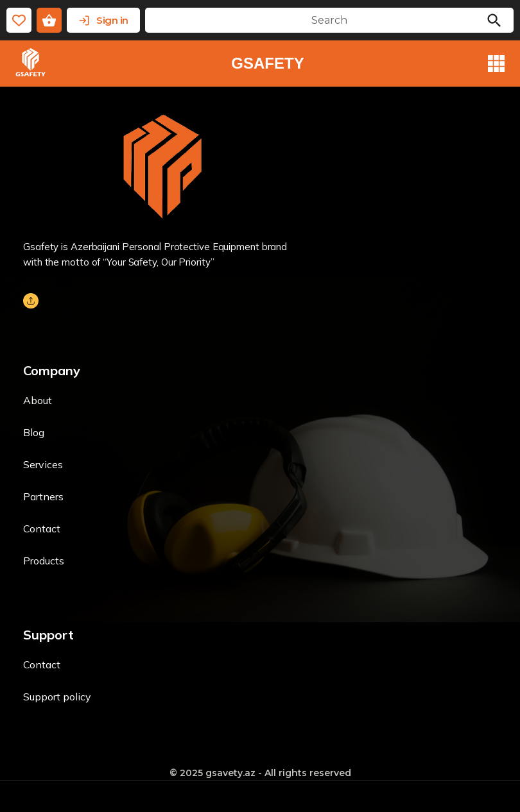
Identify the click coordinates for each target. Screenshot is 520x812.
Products (44, 561)
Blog (34, 432)
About (38, 400)
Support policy (57, 697)
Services (43, 464)
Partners (43, 496)
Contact (42, 529)
